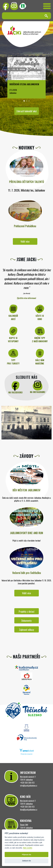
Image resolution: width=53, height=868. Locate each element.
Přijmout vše (26, 855)
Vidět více (25, 241)
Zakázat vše (26, 861)
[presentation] (3, 71)
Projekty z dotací (26, 611)
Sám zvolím (28, 848)
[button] (24, 101)
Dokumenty (26, 621)
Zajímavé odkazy (27, 630)
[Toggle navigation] (47, 6)
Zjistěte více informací (26, 298)
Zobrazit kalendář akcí (26, 111)
